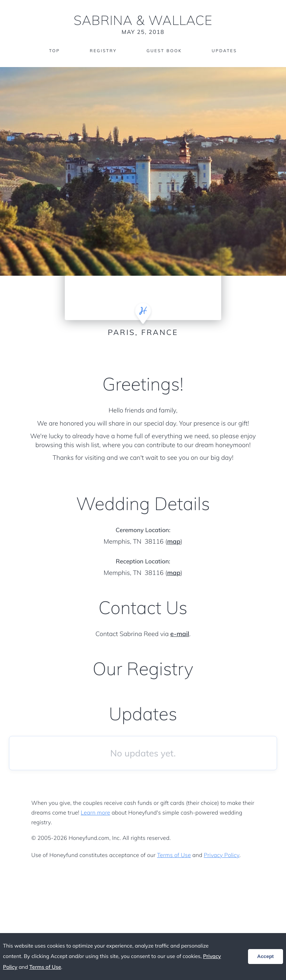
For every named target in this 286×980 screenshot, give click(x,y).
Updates (226, 51)
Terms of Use (174, 855)
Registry (102, 51)
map (174, 542)
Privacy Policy (221, 855)
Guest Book (165, 51)
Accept (266, 956)
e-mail (180, 634)
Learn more (96, 813)
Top (52, 51)
